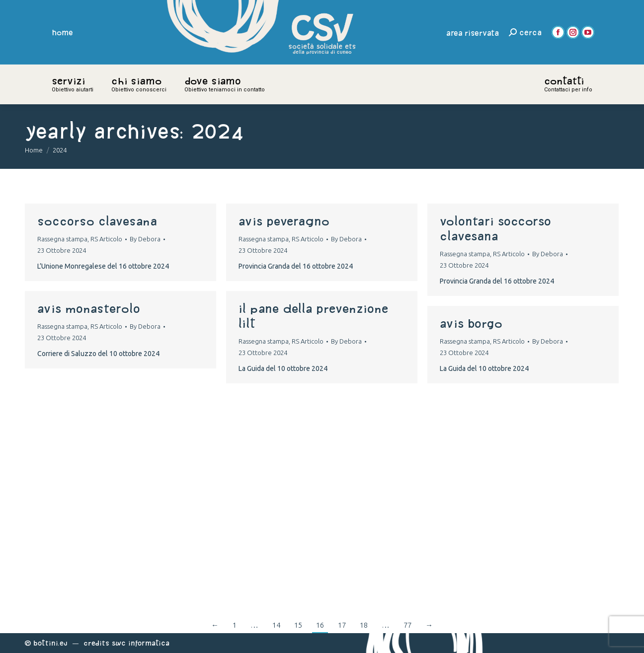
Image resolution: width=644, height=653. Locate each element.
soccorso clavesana (97, 221)
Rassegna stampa (62, 239)
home (63, 32)
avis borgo (471, 323)
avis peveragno (284, 221)
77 (407, 625)
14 (276, 625)
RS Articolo (106, 239)
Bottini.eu (50, 643)
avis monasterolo (89, 308)
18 (364, 625)
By (145, 239)
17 (342, 625)
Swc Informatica (141, 643)
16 (320, 625)
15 (298, 625)
